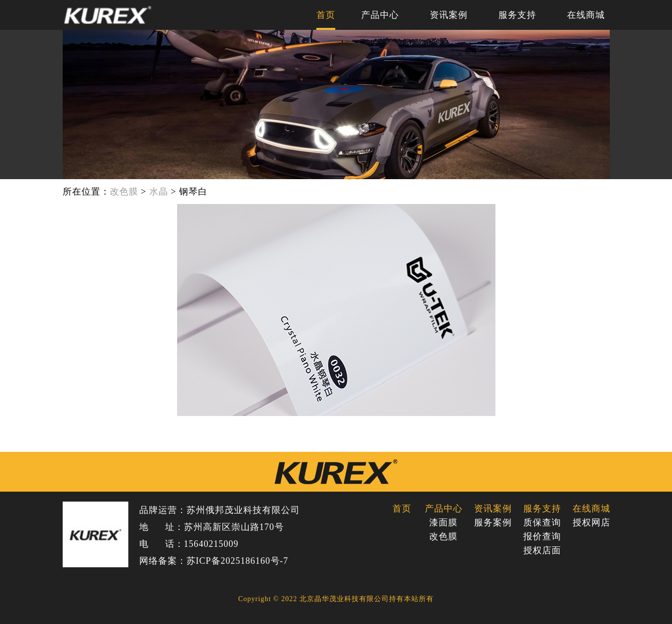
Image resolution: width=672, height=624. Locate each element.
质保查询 (542, 522)
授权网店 (591, 522)
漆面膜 (443, 522)
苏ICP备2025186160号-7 (238, 561)
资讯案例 (449, 15)
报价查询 (542, 536)
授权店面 (542, 550)
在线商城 (586, 15)
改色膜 (124, 192)
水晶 (159, 192)
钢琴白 (193, 192)
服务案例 (493, 522)
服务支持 (517, 15)
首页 (326, 15)
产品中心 (380, 15)
